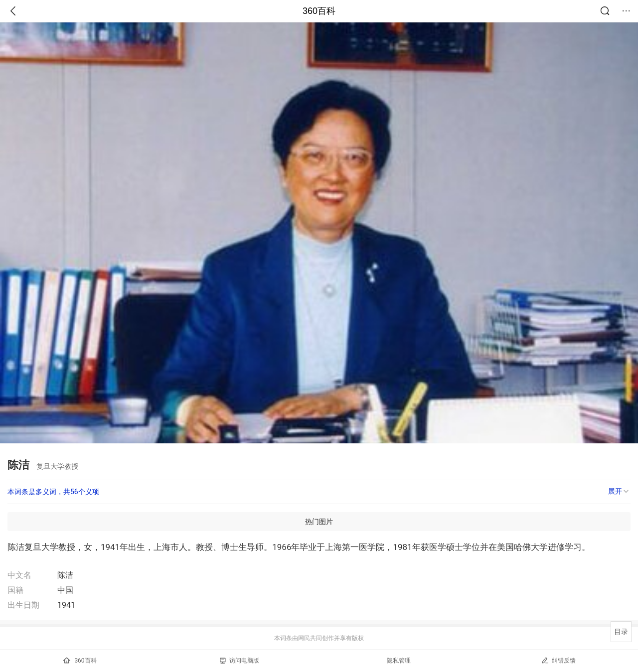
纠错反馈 (558, 660)
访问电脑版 (239, 661)
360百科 (319, 11)
